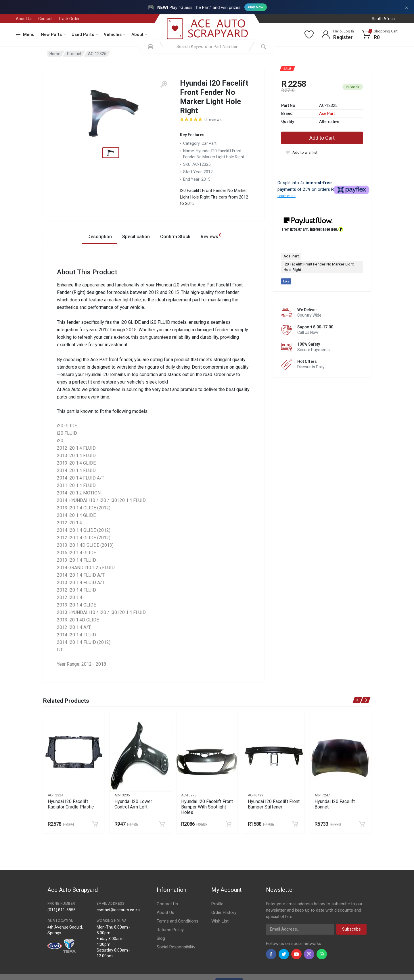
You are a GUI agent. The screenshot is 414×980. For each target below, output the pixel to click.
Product (74, 54)
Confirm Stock (175, 237)
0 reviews (213, 120)
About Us (24, 19)
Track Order (69, 19)
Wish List (220, 921)
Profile (217, 904)
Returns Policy (170, 930)
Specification (136, 237)
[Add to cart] (95, 824)
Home (55, 54)
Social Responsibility (176, 947)
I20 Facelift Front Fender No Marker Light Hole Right (319, 267)
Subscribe (351, 929)
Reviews (211, 236)
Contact (45, 19)
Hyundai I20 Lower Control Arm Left (133, 804)
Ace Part (327, 113)
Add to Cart (322, 138)
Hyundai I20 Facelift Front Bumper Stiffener (274, 804)
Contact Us (167, 904)
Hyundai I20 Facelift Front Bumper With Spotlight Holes (207, 807)
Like (286, 281)
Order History (224, 912)
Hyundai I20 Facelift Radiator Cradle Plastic (71, 804)
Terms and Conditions (178, 921)
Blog (161, 938)
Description (100, 237)
